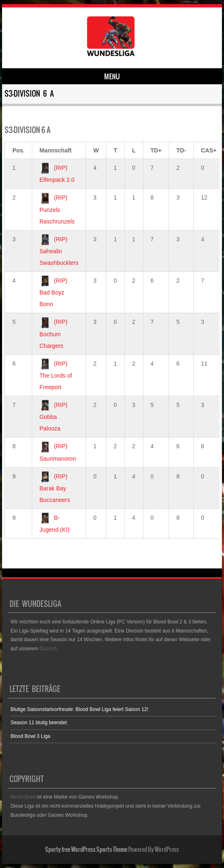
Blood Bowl (23, 797)
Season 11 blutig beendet (38, 723)
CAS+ (209, 150)
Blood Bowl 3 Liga (30, 736)
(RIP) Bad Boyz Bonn (54, 292)
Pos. (19, 150)
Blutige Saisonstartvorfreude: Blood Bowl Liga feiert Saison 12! (79, 709)
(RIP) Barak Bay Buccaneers (55, 488)
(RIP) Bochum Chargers (54, 334)
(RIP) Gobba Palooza (54, 417)
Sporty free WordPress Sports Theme (86, 849)
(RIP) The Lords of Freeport (56, 375)
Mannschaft (56, 150)
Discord (48, 649)
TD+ (156, 150)
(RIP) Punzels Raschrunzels (57, 209)
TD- (181, 150)
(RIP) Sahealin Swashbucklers (59, 251)
